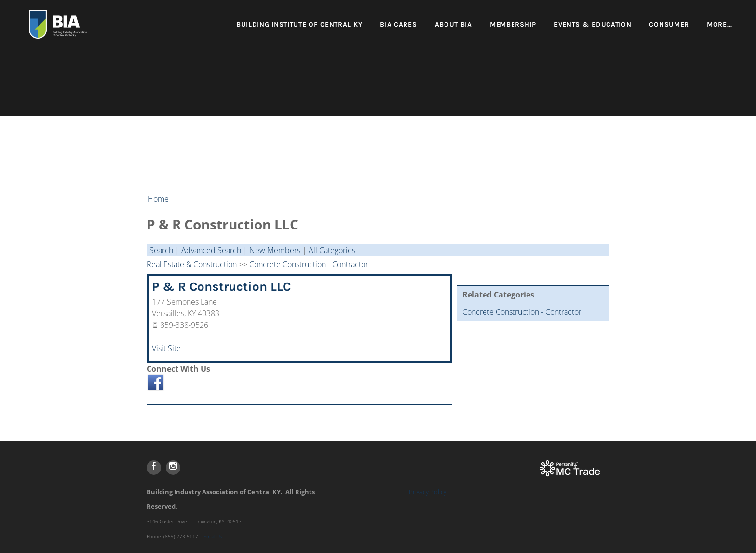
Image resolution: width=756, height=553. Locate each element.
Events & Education (593, 24)
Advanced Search (211, 250)
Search (161, 250)
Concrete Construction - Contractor (522, 312)
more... (720, 24)
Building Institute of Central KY (299, 24)
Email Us (213, 536)
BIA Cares (398, 24)
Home (158, 199)
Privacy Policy (428, 492)
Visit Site (166, 348)
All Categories (332, 250)
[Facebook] (154, 468)
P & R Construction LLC (221, 287)
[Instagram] (173, 468)
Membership (513, 24)
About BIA (453, 24)
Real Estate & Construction (192, 264)
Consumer (669, 24)
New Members (275, 250)
